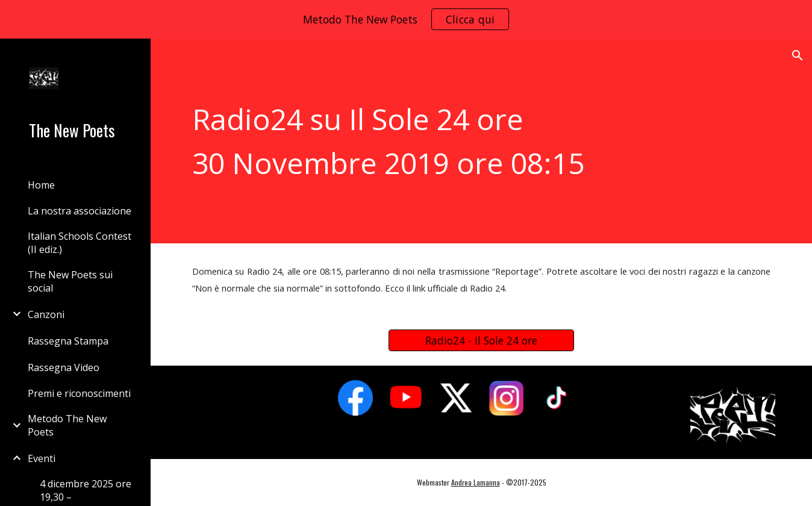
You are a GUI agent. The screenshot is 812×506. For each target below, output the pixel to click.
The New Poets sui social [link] (70, 281)
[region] (406, 19)
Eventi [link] (42, 458)
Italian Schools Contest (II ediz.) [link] (80, 243)
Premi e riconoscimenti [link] (79, 393)
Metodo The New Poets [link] (67, 425)
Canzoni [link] (46, 314)
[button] (798, 55)
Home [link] (41, 185)
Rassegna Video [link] (64, 367)
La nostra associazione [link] (80, 211)
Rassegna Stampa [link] (68, 341)
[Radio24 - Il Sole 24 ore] (482, 341)
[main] (482, 141)
